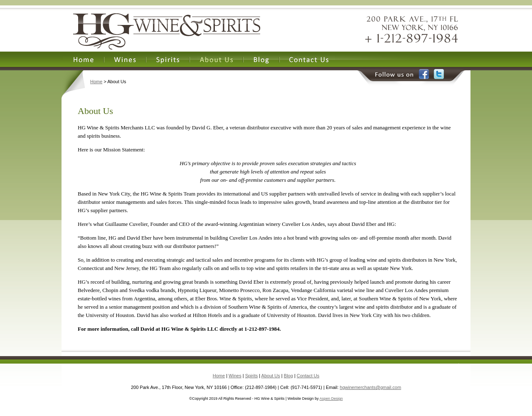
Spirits (252, 376)
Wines (235, 376)
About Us (271, 376)
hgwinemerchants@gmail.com (371, 387)
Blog (288, 376)
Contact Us (308, 376)
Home (96, 82)
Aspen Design (331, 399)
